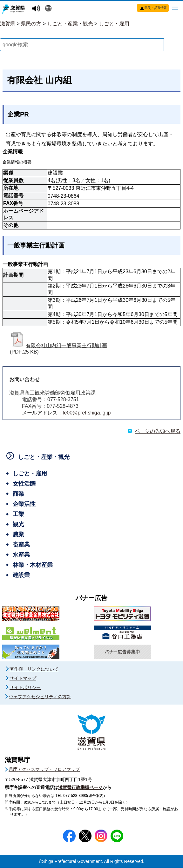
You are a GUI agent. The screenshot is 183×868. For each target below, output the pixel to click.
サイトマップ (23, 679)
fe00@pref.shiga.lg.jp (87, 413)
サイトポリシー (25, 688)
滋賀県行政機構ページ (80, 788)
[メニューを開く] (175, 8)
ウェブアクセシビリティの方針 (40, 697)
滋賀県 (8, 24)
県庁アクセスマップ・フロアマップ (44, 770)
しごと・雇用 (114, 24)
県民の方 (31, 24)
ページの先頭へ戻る (158, 431)
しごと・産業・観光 (70, 24)
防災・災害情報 (156, 8)
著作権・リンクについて (34, 669)
